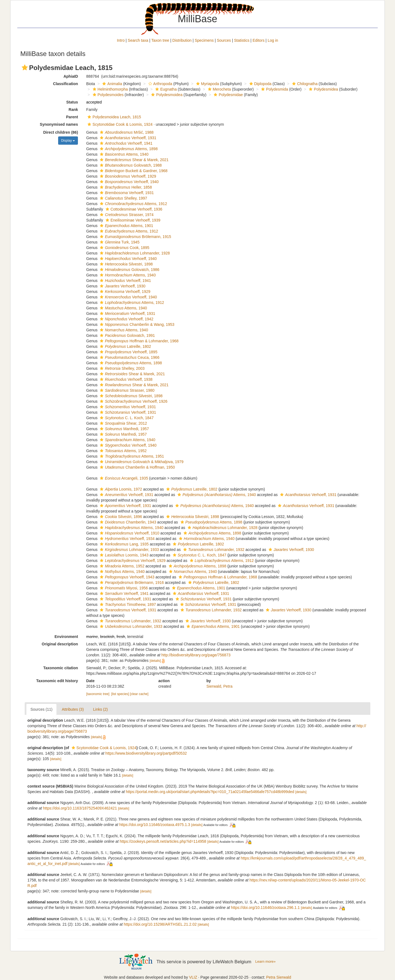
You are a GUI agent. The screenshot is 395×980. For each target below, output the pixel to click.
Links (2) (100, 709)
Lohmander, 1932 (213, 550)
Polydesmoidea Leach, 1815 (114, 117)
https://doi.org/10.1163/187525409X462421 (80, 808)
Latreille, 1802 (125, 346)
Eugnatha (165, 89)
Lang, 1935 (124, 544)
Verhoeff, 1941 (125, 143)
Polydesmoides (108, 95)
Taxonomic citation (61, 668)
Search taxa (138, 40)
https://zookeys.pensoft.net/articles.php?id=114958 (163, 841)
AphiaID (71, 76)
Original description (60, 644)
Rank (73, 110)
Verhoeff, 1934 (126, 539)
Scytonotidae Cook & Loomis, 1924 (119, 124)
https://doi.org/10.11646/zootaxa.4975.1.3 (155, 825)
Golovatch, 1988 (130, 165)
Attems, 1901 (126, 226)
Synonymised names (59, 124)
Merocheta (219, 89)
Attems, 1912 (133, 204)
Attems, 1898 (128, 149)
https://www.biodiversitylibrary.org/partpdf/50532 (146, 753)
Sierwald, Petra (220, 686)
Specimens (204, 40)
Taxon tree (160, 40)
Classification (65, 84)
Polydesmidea (323, 89)
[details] (155, 661)
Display (68, 141)
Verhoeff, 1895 (128, 352)
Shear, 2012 (123, 423)
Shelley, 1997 (123, 198)
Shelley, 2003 (122, 368)
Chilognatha (304, 84)
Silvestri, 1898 (125, 264)
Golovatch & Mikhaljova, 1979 (141, 462)
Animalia (112, 84)
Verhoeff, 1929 (127, 176)
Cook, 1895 (124, 248)
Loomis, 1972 (120, 489)
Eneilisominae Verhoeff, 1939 (132, 220)
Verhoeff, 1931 (127, 138)
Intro (121, 40)
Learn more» (266, 961)
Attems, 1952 (122, 451)
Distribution (182, 40)
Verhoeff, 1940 (129, 182)
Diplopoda (260, 84)
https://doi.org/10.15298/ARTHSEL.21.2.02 (160, 924)
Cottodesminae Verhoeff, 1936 (133, 209)
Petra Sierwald (279, 977)
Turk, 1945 (119, 242)
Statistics (242, 40)
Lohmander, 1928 (134, 253)
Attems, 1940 (123, 154)
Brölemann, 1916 (131, 583)
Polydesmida (274, 89)
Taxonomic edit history (57, 681)
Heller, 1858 (125, 187)
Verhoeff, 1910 (129, 533)
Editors (259, 40)
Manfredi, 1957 (124, 429)
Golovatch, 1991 (127, 335)
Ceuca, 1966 (129, 357)
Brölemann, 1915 (135, 237)
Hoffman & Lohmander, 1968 (138, 341)
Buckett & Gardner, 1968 (133, 171)
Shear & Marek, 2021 (133, 160)
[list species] (120, 694)
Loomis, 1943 (123, 555)
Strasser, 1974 (126, 215)
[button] (25, 68)
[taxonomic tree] (98, 694)
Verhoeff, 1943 (126, 577)
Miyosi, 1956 (123, 588)
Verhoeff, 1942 (126, 319)
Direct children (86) (61, 132)
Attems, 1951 (131, 456)
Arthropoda (160, 84)
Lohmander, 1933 (129, 550)
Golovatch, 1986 (129, 270)
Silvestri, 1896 (120, 517)
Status (72, 102)
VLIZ (193, 977)
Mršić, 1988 (126, 132)
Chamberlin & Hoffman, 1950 (137, 467)
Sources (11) (41, 709)
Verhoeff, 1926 (133, 401)
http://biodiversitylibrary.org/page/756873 (196, 655)
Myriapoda (207, 84)
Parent (72, 117)
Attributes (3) (73, 709)
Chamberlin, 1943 (127, 522)
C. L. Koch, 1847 (126, 418)
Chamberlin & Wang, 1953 (136, 324)
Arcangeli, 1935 (123, 478)
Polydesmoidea (166, 95)
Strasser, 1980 (126, 390)
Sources (224, 40)
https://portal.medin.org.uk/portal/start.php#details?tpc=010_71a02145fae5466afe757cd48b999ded (210, 792)
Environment (66, 637)
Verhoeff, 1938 (125, 379)
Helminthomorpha (110, 89)
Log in (273, 40)
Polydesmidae (228, 95)
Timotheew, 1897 (127, 604)
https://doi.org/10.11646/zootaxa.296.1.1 (265, 908)
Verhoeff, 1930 (122, 286)
